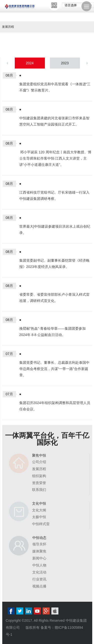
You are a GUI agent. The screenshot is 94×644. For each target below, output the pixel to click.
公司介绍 (39, 462)
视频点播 (39, 586)
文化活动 (39, 572)
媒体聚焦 (39, 551)
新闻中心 (39, 558)
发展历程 (39, 469)
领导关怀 (39, 544)
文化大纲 (39, 510)
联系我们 (39, 490)
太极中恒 (39, 517)
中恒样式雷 (41, 524)
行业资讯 (39, 579)
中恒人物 (39, 565)
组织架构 (39, 476)
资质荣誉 (39, 483)
